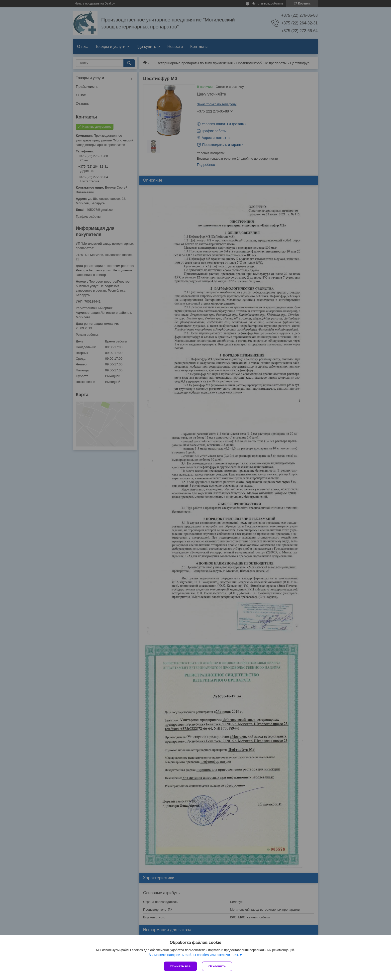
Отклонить (217, 966)
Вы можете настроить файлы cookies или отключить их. (194, 955)
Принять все (180, 966)
